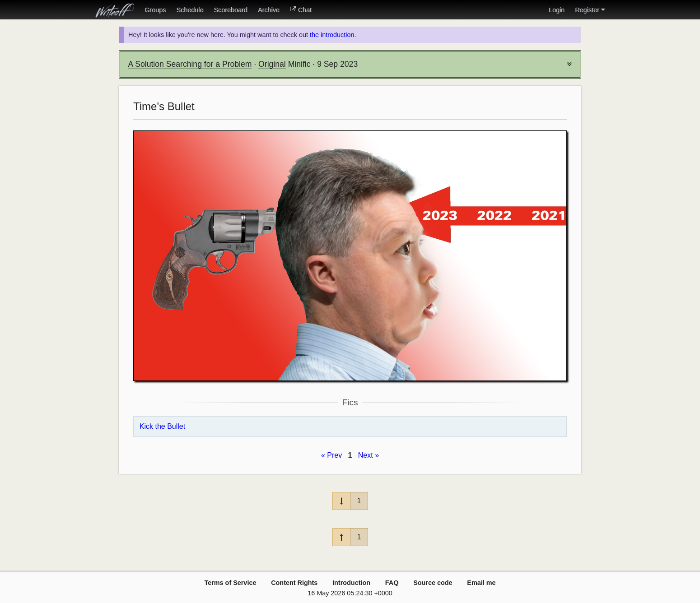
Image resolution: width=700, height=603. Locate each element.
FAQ (392, 583)
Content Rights (294, 583)
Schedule (190, 10)
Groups (155, 10)
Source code (433, 583)
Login (557, 10)
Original (272, 64)
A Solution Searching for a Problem (190, 64)
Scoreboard (230, 10)
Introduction (351, 583)
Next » (369, 455)
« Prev (331, 455)
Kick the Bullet (162, 426)
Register (590, 10)
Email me (481, 583)
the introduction (332, 35)
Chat (301, 10)
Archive (269, 10)
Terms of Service (230, 583)
